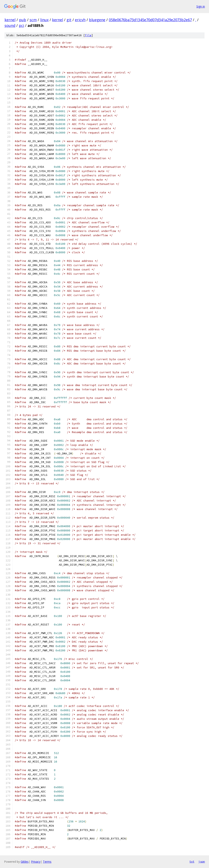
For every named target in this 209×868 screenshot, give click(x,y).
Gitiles (25, 862)
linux (44, 20)
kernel (10, 20)
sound (10, 25)
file (88, 35)
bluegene (97, 20)
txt (192, 861)
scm (33, 20)
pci (21, 25)
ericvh (80, 20)
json (202, 861)
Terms (47, 862)
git (69, 20)
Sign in (201, 6)
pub (23, 20)
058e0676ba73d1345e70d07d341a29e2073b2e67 (150, 20)
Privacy (36, 862)
